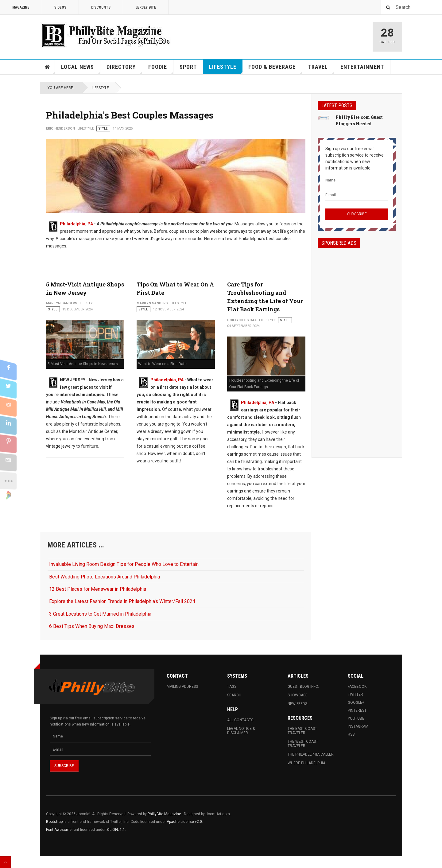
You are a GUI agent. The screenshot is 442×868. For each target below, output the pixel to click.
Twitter (355, 695)
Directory (124, 69)
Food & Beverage (275, 69)
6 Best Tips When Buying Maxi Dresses (92, 626)
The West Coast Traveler (303, 744)
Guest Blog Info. (303, 687)
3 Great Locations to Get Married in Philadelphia (100, 614)
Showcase (298, 695)
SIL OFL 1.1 (116, 830)
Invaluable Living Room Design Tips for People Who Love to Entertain (124, 564)
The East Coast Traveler (302, 731)
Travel (321, 69)
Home (48, 67)
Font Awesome (59, 830)
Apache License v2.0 (184, 822)
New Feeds (297, 704)
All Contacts (240, 720)
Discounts (101, 7)
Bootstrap (54, 822)
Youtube (356, 718)
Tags (232, 687)
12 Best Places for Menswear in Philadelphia (98, 589)
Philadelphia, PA (76, 224)
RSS (351, 734)
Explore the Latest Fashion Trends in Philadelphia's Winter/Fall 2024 (122, 601)
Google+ (356, 703)
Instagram (358, 726)
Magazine (21, 7)
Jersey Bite (146, 7)
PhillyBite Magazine (164, 814)
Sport (188, 67)
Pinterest (357, 710)
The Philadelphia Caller (311, 754)
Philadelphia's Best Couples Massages (130, 115)
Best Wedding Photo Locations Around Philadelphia (105, 577)
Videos (60, 7)
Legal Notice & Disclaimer (241, 731)
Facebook (357, 687)
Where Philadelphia (306, 763)
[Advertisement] (357, 347)
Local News (81, 69)
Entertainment (362, 67)
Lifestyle (226, 69)
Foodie (161, 69)
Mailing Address (182, 687)
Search (234, 695)
